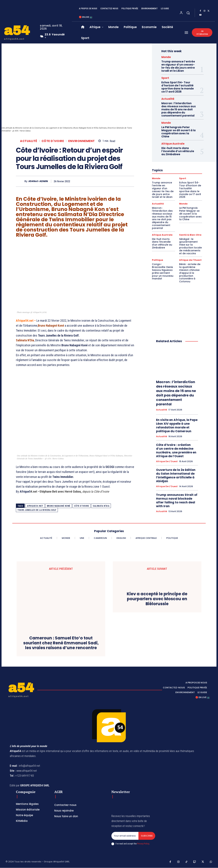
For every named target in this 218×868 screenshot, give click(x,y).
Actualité (29, 141)
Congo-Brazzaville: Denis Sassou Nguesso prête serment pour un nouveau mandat (163, 271)
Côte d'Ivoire (53, 141)
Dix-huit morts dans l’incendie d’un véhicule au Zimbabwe (178, 151)
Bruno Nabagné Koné (59, 506)
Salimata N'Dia (101, 506)
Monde (166, 57)
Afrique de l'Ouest (190, 260)
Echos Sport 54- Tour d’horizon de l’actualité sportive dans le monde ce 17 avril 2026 (178, 87)
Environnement (82, 141)
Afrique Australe (173, 144)
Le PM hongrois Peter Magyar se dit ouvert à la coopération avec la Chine (178, 132)
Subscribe (147, 836)
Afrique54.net (35, 506)
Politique (158, 260)
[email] (125, 836)
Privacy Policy (143, 844)
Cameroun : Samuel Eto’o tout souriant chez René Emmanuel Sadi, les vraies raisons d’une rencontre (61, 643)
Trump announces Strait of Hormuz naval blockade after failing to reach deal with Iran (177, 500)
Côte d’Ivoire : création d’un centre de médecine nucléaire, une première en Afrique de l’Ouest (176, 451)
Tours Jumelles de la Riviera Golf (37, 510)
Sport (165, 78)
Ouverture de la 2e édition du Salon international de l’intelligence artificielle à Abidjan (176, 475)
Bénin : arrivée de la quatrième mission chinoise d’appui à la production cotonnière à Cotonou (190, 273)
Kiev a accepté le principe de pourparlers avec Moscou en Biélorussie (157, 599)
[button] (188, 13)
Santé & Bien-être (190, 235)
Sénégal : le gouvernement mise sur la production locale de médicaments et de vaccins (190, 246)
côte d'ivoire (82, 506)
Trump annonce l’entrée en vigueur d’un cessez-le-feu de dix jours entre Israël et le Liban (178, 66)
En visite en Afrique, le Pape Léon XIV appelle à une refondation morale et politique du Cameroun (177, 426)
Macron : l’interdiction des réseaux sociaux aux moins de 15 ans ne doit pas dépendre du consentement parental (179, 109)
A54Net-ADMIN (38, 181)
